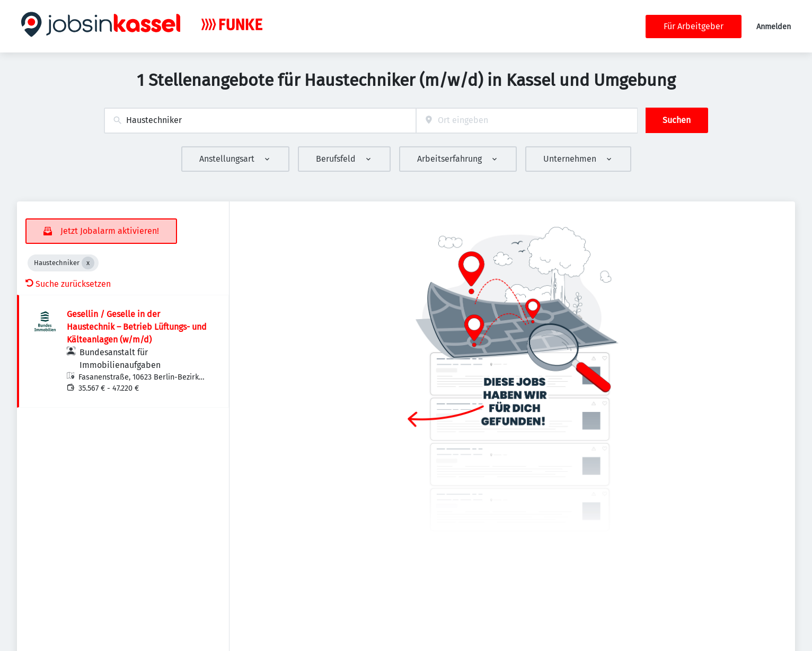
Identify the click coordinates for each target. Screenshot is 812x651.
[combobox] (260, 121)
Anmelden (774, 27)
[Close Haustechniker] (88, 263)
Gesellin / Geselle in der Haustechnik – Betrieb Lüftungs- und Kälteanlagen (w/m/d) (137, 327)
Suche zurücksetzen (68, 284)
